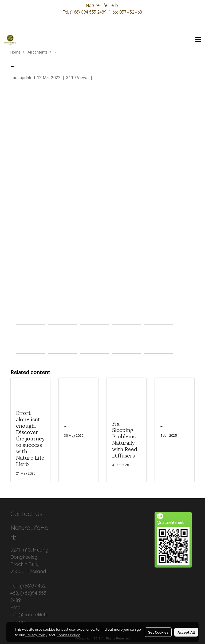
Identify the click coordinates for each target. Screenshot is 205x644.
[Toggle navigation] (198, 40)
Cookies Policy (68, 635)
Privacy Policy (36, 635)
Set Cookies (158, 632)
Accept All (186, 632)
